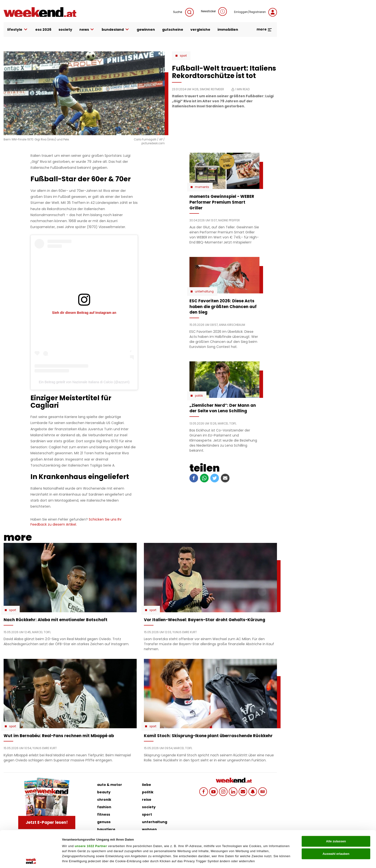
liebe (147, 785)
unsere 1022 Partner (91, 810)
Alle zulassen (336, 805)
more (264, 29)
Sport (183, 56)
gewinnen (146, 30)
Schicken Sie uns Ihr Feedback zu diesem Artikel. (76, 522)
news (87, 30)
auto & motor (110, 785)
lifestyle (18, 30)
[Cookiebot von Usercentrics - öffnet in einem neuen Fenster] (31, 859)
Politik (199, 396)
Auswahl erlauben (336, 817)
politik (148, 792)
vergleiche (200, 30)
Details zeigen (237, 859)
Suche (183, 12)
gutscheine (173, 30)
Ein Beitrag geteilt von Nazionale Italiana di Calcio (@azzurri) (84, 382)
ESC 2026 (43, 30)
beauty (104, 792)
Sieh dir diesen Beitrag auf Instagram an (84, 313)
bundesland (116, 30)
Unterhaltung (204, 291)
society (65, 30)
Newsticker (214, 12)
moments (202, 187)
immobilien (228, 30)
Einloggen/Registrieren (256, 12)
